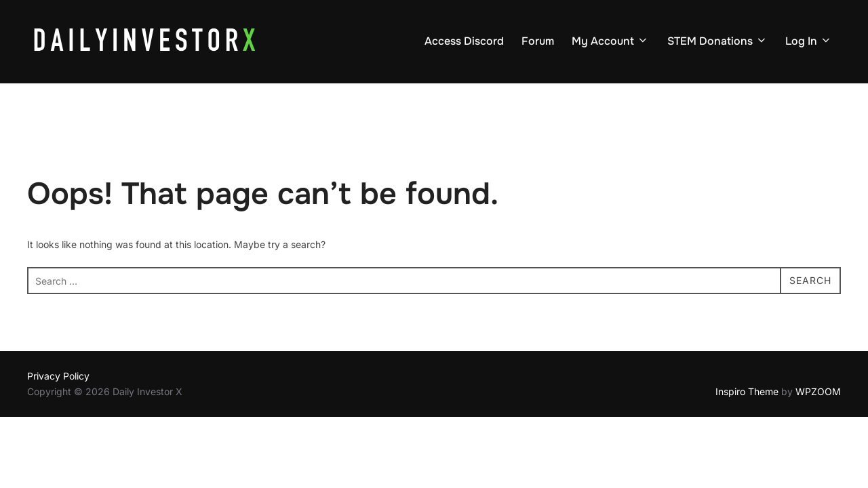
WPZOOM (818, 391)
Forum (538, 41)
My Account (610, 41)
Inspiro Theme (747, 391)
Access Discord (464, 41)
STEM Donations (717, 41)
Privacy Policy (58, 376)
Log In (809, 41)
